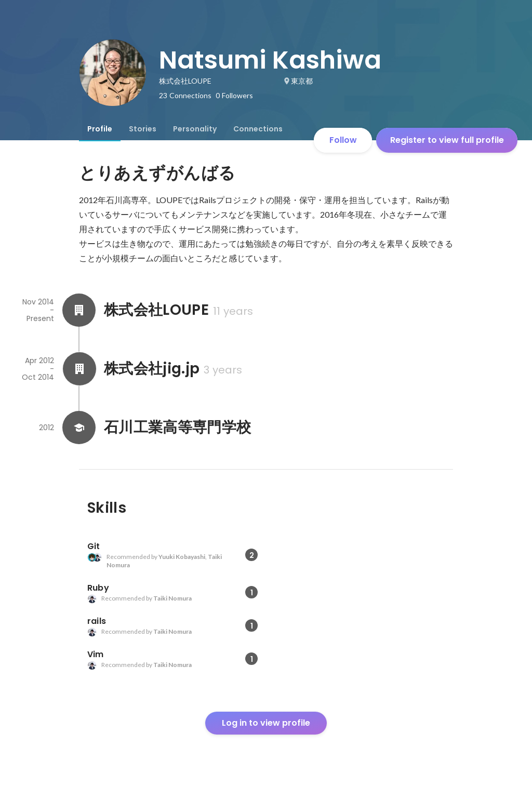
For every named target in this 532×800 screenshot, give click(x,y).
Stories (143, 129)
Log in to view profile (266, 723)
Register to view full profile (447, 140)
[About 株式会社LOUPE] (79, 310)
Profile (100, 129)
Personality (195, 129)
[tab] (100, 129)
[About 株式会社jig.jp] (79, 369)
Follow (343, 140)
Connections (258, 129)
